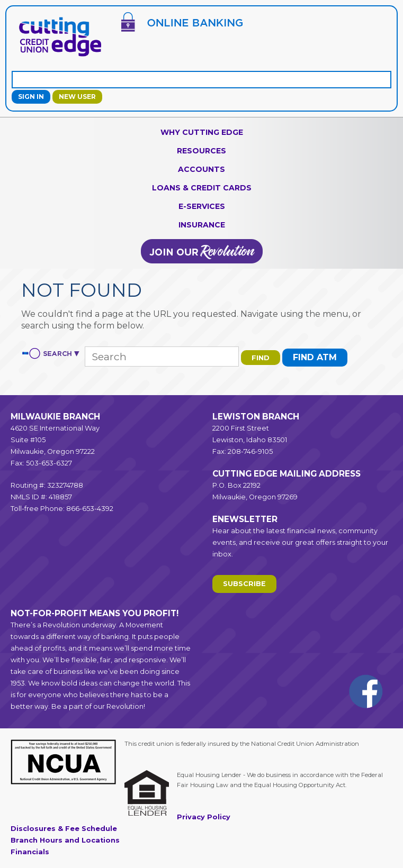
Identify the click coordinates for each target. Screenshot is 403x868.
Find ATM (315, 357)
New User (77, 97)
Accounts (201, 169)
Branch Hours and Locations (65, 840)
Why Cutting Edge (202, 132)
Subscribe (244, 584)
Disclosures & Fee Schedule (64, 829)
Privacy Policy (204, 817)
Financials (30, 852)
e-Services (202, 206)
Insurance (202, 225)
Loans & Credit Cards (202, 188)
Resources (201, 151)
